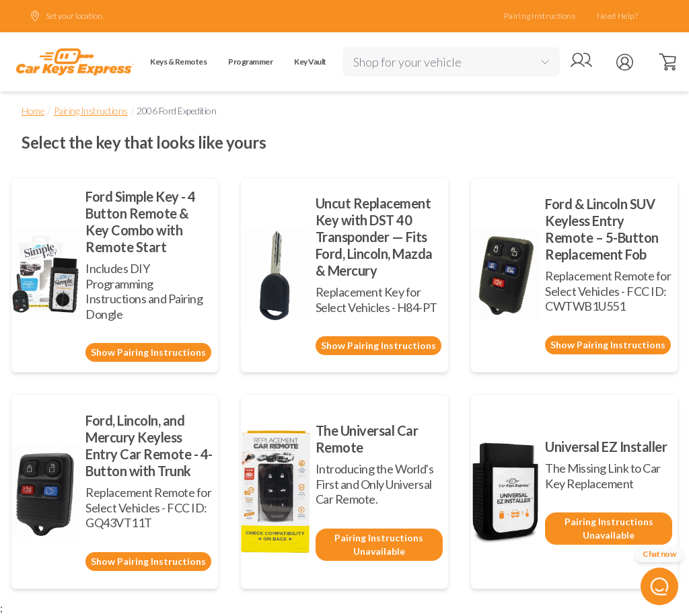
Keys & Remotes (178, 62)
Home (33, 111)
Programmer (250, 62)
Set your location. (67, 16)
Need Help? (617, 16)
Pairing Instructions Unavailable (379, 544)
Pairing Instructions (540, 16)
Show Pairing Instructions (148, 352)
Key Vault (310, 62)
